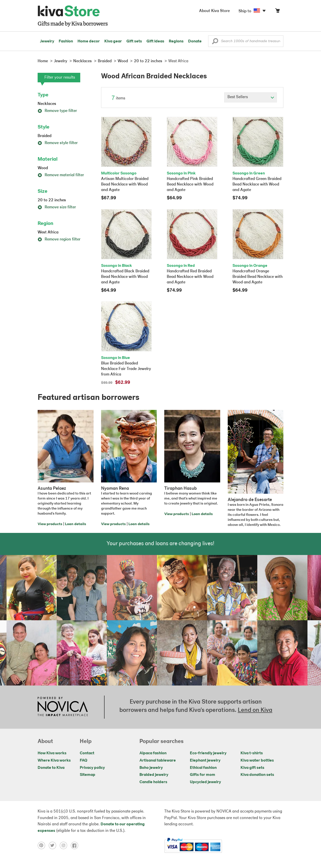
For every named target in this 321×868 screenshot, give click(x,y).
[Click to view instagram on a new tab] (65, 845)
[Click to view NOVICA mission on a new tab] (63, 707)
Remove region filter (59, 239)
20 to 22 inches (52, 200)
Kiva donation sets (257, 775)
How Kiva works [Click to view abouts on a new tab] (52, 753)
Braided (45, 136)
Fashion (66, 41)
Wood (43, 168)
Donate (195, 41)
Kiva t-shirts (252, 753)
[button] (215, 42)
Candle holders (153, 782)
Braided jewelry (154, 775)
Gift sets (134, 41)
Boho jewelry (151, 768)
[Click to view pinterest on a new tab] (43, 845)
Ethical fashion (203, 768)
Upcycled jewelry (205, 782)
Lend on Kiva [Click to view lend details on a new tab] (255, 710)
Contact (87, 753)
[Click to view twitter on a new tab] (54, 845)
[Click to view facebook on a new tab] (76, 845)
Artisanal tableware (158, 761)
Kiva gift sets (252, 768)
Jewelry (47, 41)
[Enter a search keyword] (246, 41)
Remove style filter (58, 143)
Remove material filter (61, 175)
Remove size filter (57, 207)
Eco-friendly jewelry (208, 753)
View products (50, 524)
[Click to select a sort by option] (251, 97)
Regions (176, 41)
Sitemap (88, 775)
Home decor (89, 41)
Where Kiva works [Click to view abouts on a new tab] (54, 761)
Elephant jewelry (205, 761)
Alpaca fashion (153, 753)
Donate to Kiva (51, 768)
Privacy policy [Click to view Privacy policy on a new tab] (92, 768)
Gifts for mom (203, 775)
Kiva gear (113, 41)
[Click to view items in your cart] (277, 12)
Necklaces (47, 104)
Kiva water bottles (257, 761)
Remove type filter (57, 111)
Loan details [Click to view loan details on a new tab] (75, 524)
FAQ (84, 761)
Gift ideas (155, 41)
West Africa (48, 232)
